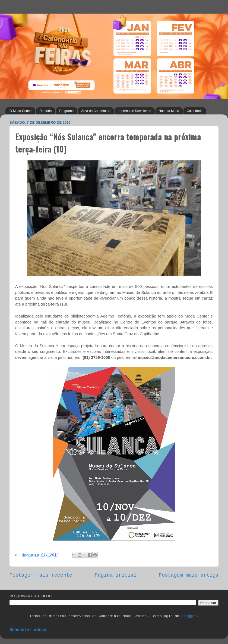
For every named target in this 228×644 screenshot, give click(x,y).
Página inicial (116, 575)
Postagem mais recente (41, 575)
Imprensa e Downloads (134, 111)
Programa (66, 111)
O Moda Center (21, 111)
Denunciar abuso (28, 630)
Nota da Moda (169, 111)
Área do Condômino (96, 111)
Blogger (189, 616)
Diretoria (45, 111)
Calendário (195, 111)
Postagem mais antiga (189, 575)
